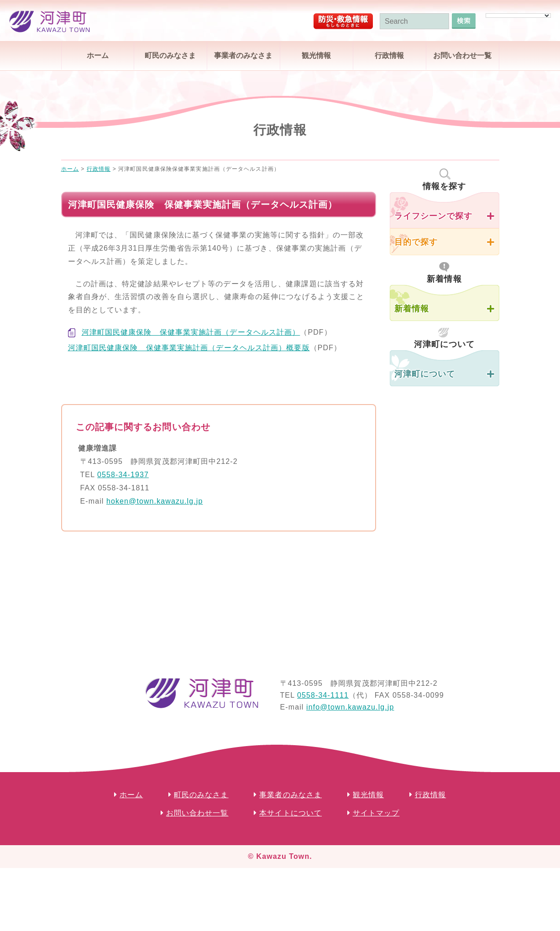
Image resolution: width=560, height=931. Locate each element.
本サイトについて (290, 813)
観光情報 (316, 55)
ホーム (98, 55)
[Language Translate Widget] (518, 16)
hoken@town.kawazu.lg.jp (154, 501)
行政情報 (389, 55)
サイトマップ (376, 813)
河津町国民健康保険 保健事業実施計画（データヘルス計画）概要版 (189, 348)
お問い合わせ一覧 (462, 55)
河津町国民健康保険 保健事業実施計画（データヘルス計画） (191, 332)
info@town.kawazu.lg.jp (350, 707)
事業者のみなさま (243, 55)
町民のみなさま (170, 55)
